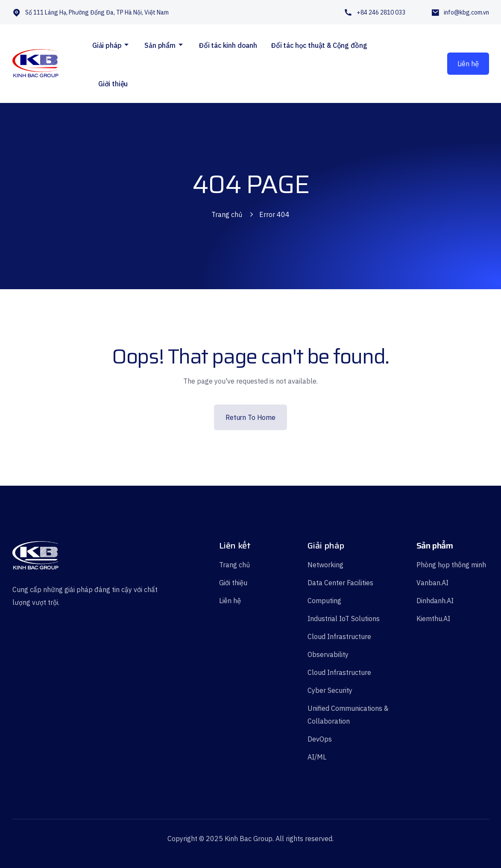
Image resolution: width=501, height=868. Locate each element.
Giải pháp (107, 45)
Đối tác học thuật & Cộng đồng (319, 45)
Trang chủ (227, 214)
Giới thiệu (113, 84)
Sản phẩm (160, 45)
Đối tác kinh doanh (228, 45)
